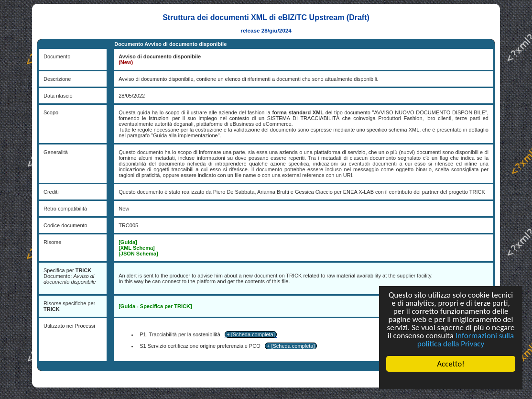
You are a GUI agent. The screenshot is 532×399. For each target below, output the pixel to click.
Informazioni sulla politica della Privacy (466, 340)
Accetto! (451, 364)
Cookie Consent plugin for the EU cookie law (451, 380)
